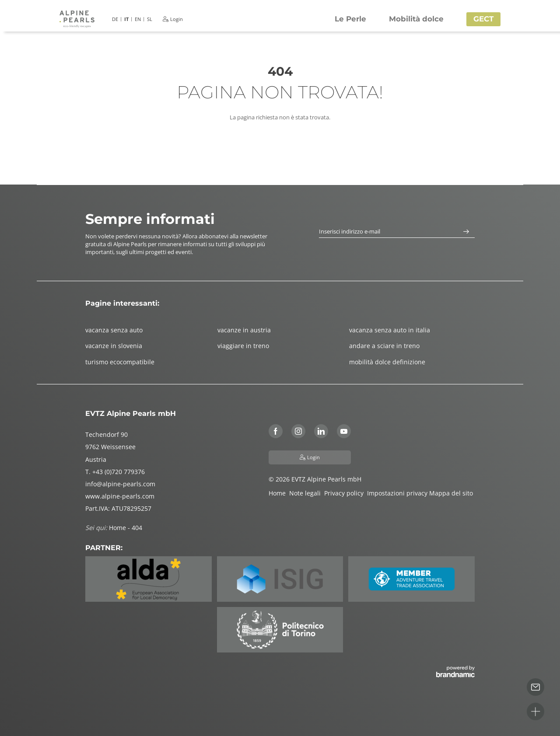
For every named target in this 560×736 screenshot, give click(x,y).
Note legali (307, 493)
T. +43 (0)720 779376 (115, 472)
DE (115, 19)
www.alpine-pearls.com (120, 496)
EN (138, 19)
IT (126, 19)
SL (150, 19)
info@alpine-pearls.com (120, 484)
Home (279, 493)
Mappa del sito (452, 493)
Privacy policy (346, 493)
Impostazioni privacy (398, 493)
